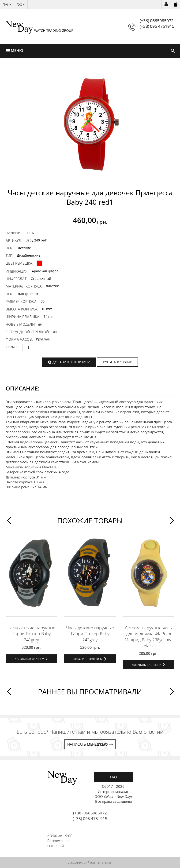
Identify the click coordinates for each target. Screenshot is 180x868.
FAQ (113, 777)
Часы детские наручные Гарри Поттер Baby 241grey (31, 633)
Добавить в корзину (71, 362)
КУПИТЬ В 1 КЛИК (117, 362)
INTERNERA (105, 863)
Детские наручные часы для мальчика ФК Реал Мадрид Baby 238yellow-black (149, 636)
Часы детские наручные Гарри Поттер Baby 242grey (90, 633)
